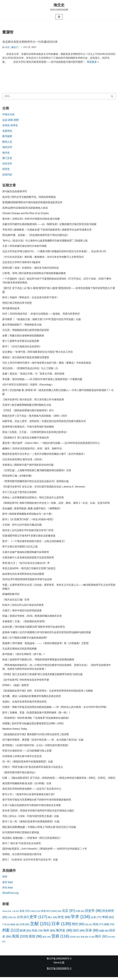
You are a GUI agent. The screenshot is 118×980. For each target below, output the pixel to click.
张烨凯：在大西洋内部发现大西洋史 (22, 857)
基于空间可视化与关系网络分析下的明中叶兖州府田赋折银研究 (37, 802)
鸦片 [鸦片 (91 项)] (102, 939)
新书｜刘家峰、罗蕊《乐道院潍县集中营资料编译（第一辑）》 (37, 715)
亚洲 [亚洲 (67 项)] (46, 914)
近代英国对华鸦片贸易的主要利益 (21, 835)
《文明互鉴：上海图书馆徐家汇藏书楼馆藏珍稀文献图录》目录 (37, 472)
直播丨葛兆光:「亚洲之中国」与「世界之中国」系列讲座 (33, 375)
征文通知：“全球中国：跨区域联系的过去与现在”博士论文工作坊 (38, 353)
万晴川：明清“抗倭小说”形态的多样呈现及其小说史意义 (33, 769)
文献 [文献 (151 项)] (40, 926)
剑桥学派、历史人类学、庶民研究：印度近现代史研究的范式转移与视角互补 (44, 422)
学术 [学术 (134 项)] (80, 920)
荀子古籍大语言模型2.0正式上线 (20, 548)
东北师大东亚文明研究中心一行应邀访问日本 (30, 42)
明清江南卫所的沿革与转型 (17, 304)
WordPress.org (10, 896)
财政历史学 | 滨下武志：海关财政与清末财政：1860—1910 (35, 417)
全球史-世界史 (10, 125)
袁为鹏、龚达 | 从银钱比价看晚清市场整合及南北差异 (32, 698)
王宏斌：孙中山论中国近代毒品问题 (22, 526)
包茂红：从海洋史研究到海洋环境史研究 (24, 704)
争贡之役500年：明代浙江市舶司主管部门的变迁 (29, 570)
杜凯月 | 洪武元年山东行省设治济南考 (23, 607)
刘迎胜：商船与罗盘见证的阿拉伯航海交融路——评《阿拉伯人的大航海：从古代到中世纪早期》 (55, 709)
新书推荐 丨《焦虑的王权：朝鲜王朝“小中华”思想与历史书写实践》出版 (42, 320)
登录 (5, 879)
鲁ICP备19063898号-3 (59, 961)
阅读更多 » (93, 62)
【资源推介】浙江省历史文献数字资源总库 (26, 439)
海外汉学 (7, 147)
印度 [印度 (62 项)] (80, 914)
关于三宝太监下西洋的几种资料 (20, 494)
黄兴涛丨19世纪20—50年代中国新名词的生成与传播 (31, 219)
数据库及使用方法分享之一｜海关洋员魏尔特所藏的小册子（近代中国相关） (44, 455)
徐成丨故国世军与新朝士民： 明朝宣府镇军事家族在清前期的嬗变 (38, 662)
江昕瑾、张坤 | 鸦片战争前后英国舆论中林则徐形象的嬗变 (34, 274)
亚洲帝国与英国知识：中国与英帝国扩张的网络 (28, 428)
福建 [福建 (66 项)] (104, 933)
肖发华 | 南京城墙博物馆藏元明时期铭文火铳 (27, 406)
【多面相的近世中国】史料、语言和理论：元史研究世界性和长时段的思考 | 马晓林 (48, 693)
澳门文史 (7, 158)
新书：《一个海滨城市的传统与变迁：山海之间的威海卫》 (34, 543)
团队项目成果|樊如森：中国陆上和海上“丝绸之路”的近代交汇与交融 (39, 830)
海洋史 (6, 153)
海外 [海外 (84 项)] (49, 933)
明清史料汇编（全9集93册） (18, 477)
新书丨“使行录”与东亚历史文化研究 (22, 846)
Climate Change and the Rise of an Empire (26, 214)
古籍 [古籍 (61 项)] (12, 920)
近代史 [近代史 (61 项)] (75, 940)
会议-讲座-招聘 (11, 120)
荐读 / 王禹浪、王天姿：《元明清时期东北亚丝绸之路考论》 (35, 433)
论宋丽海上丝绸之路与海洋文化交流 (22, 758)
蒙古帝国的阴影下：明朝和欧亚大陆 (22, 325)
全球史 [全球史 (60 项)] (56, 914)
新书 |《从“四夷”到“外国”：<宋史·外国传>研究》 (29, 521)
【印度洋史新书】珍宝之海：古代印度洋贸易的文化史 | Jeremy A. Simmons (44, 488)
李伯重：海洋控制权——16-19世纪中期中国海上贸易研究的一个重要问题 (42, 380)
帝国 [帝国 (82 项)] (108, 920)
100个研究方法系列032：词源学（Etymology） (28, 386)
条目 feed (8, 885)
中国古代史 (8, 115)
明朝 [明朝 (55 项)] (89, 927)
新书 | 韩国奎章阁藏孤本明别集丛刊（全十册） (28, 515)
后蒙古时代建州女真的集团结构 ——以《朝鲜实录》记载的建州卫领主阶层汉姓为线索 (49, 225)
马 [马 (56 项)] (92, 940)
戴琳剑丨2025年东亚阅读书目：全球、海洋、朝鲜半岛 (32, 450)
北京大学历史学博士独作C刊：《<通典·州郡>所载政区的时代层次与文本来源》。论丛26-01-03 (54, 252)
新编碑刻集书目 (11, 596)
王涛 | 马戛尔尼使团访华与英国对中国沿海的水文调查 (32, 808)
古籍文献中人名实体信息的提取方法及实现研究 (28, 559)
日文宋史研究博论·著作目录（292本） (23, 461)
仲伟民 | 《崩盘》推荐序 (16, 687)
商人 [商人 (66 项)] (52, 920)
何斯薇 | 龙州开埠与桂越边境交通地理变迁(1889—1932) (33, 726)
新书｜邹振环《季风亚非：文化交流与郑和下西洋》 (31, 298)
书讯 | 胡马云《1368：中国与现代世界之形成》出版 (31, 819)
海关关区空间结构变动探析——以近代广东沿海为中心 (32, 791)
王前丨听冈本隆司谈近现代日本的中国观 (24, 247)
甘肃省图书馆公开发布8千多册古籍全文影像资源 (29, 537)
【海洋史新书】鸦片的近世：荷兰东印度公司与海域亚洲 (33, 401)
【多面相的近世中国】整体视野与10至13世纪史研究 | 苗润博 (36, 737)
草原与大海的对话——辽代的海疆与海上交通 (27, 753)
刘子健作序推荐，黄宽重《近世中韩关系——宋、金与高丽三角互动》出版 (43, 742)
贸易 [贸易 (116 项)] (60, 939)
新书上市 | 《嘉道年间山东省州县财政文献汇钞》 (29, 797)
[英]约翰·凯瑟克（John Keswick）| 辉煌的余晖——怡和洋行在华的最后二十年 (45, 851)
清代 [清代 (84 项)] (79, 933)
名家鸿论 (7, 131)
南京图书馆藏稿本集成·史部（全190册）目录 (27, 786)
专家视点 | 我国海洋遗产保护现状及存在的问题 (28, 466)
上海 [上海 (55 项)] (15, 914)
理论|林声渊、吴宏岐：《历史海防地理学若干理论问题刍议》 (36, 236)
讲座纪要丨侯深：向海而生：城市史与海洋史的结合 (31, 268)
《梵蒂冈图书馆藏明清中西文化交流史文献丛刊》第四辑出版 (35, 483)
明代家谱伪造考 (11, 309)
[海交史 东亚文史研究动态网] (59, 7)
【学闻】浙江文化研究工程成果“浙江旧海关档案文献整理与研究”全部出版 (42, 676)
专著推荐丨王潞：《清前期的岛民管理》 (24, 623)
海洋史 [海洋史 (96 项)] (64, 933)
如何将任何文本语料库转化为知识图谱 (23, 576)
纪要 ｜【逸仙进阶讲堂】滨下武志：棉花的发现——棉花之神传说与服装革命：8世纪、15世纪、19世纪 (59, 780)
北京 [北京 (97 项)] (69, 914)
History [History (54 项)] (7, 914)
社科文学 (7, 164)
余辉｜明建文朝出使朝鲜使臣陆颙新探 (23, 336)
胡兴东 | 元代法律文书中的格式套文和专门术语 (28, 532)
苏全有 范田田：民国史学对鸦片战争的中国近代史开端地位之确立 (38, 813)
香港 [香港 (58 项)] (84, 940)
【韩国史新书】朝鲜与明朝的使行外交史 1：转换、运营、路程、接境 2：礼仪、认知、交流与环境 (56, 504)
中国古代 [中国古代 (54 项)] (35, 914)
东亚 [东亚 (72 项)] (25, 914)
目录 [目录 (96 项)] (92, 933)
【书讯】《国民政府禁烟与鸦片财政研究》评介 (28, 411)
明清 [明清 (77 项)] (98, 927)
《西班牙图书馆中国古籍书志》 (20, 775)
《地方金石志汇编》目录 (16, 601)
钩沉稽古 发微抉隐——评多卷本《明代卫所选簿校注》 (32, 841)
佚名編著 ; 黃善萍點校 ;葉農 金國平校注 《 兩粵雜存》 (32, 510)
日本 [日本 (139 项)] (61, 926)
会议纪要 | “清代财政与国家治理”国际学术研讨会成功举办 (34, 629)
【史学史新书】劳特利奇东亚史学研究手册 (26, 682)
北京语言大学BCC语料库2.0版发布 (21, 263)
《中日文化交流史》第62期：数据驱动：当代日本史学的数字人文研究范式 (43, 257)
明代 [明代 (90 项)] (78, 927)
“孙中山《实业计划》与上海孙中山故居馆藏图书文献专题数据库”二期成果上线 (45, 241)
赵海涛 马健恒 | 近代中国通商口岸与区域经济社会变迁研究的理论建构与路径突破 (47, 634)
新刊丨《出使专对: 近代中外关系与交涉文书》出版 (30, 862)
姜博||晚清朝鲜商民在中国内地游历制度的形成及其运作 (32, 203)
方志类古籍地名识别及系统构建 (20, 651)
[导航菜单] (59, 17)
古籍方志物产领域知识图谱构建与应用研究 (26, 554)
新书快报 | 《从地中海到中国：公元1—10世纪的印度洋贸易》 (36, 748)
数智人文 (7, 142)
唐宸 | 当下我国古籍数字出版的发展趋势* (25, 640)
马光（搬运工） (13, 47)
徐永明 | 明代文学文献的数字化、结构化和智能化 (29, 197)
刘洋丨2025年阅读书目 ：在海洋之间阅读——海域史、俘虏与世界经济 (41, 315)
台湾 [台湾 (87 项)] (23, 920)
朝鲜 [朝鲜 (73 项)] (109, 927)
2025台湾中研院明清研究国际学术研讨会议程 (27, 581)
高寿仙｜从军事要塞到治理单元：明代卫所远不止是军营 (33, 499)
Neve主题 (59, 965)
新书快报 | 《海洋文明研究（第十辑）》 (24, 656)
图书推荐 (7, 137)
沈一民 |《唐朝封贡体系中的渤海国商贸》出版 (28, 764)
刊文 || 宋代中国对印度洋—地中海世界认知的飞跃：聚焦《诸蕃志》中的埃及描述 (47, 364)
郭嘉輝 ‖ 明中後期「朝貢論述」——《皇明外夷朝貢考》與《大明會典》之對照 (45, 645)
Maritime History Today (15, 731)
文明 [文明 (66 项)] (25, 927)
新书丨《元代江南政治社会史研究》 (22, 347)
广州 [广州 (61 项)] (6, 927)
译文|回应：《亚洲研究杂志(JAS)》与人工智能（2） (31, 369)
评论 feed (8, 890)
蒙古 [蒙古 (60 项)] (47, 940)
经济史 (6, 169)
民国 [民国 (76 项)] (37, 933)
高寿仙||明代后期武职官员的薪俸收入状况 (25, 208)
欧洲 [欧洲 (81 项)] (26, 933)
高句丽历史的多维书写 (15, 192)
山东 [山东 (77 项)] (96, 920)
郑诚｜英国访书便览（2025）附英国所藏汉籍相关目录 (32, 618)
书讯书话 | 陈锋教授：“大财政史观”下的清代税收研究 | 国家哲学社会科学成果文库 (47, 230)
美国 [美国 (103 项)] (20, 939)
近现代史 (7, 175)
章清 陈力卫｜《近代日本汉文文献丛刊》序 (26, 565)
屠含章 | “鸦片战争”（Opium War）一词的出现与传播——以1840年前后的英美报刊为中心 (51, 444)
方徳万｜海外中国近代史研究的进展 (22, 612)
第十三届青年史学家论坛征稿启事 (21, 342)
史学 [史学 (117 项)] (38, 920)
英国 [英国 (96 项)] (35, 939)
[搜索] (56, 96)
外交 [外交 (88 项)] (64, 920)
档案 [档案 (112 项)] (11, 933)
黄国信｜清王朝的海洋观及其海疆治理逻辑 (26, 358)
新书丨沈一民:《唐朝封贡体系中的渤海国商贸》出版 (31, 824)
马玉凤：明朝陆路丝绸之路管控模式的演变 (26, 331)
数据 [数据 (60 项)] (15, 927)
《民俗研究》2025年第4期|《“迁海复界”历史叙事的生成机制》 (36, 720)
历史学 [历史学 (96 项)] (93, 914)
